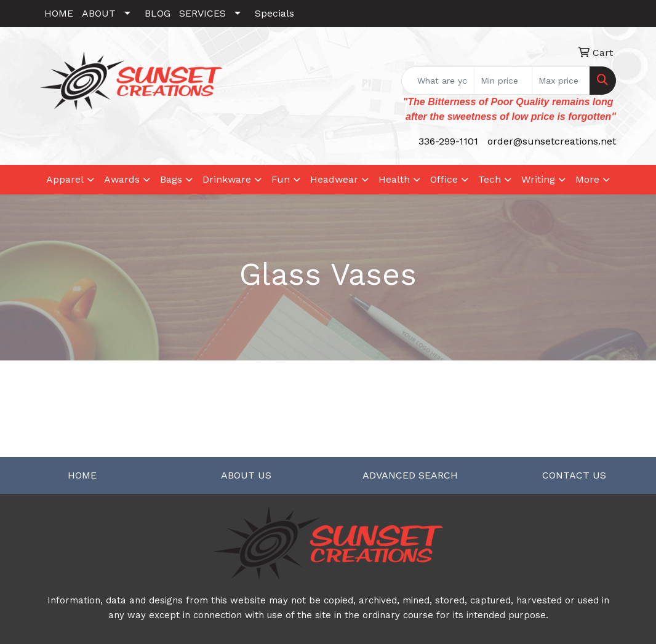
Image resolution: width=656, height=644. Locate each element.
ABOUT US (246, 475)
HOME (59, 13)
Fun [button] (281, 179)
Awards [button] (122, 179)
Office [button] (444, 179)
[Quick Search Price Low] (503, 81)
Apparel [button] (65, 179)
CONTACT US (574, 475)
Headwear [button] (334, 179)
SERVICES (202, 13)
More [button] (587, 179)
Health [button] (394, 179)
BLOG (158, 13)
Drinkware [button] (227, 179)
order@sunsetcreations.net (552, 141)
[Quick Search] (438, 81)
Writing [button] (538, 179)
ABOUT (99, 13)
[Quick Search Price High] (561, 81)
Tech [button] (490, 179)
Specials (274, 13)
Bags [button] (171, 179)
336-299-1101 (448, 141)
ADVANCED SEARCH (410, 475)
